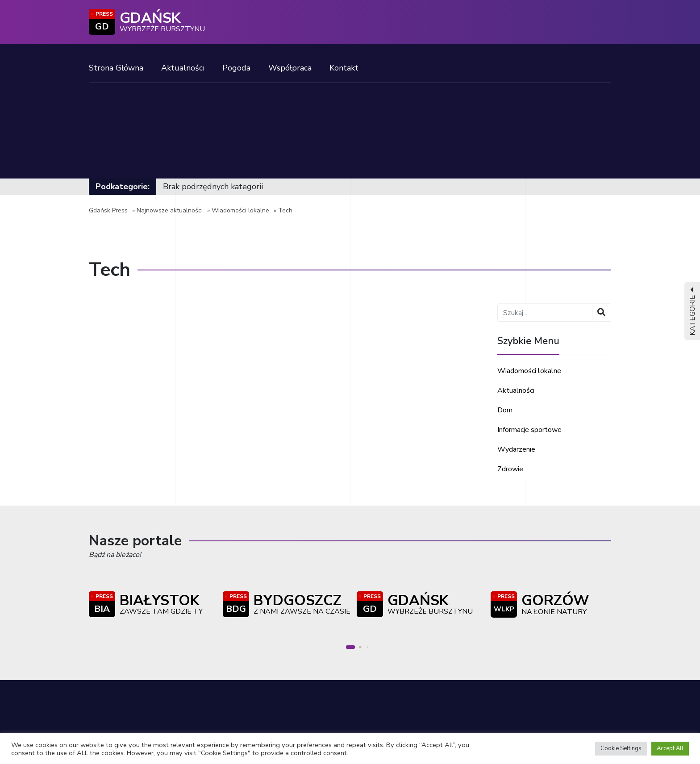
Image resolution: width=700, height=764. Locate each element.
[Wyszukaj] (602, 313)
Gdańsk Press (108, 210)
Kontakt (344, 68)
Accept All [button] (670, 748)
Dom (505, 410)
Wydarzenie (516, 449)
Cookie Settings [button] (621, 748)
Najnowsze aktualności (170, 210)
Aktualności (183, 68)
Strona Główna (116, 68)
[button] (350, 647)
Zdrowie (510, 469)
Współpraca (290, 68)
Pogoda (236, 68)
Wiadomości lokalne (240, 210)
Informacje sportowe (529, 430)
